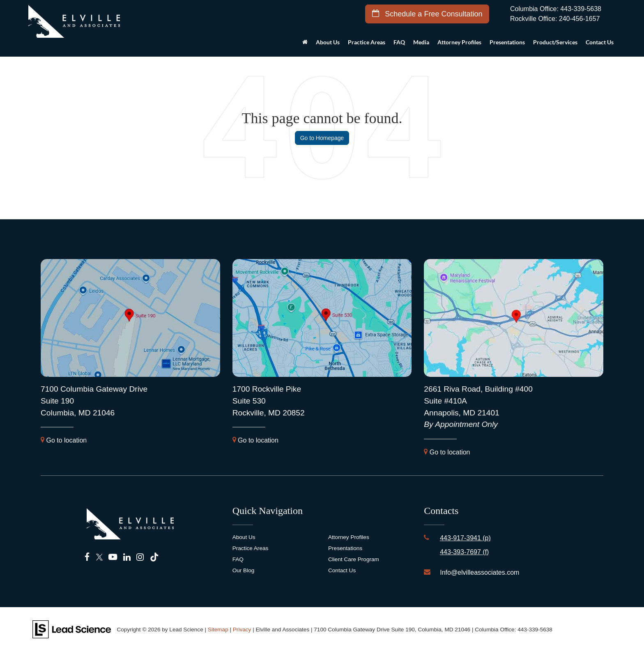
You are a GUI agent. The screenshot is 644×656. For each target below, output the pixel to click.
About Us (244, 537)
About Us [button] (328, 42)
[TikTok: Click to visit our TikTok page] (154, 557)
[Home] (305, 44)
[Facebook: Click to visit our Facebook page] (87, 557)
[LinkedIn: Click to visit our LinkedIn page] (127, 557)
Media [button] (421, 42)
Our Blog (244, 570)
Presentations (507, 42)
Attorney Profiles (459, 42)
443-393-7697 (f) (464, 552)
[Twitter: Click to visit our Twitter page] (99, 557)
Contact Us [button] (600, 42)
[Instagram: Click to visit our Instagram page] (140, 557)
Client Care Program (354, 559)
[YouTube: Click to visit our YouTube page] (113, 557)
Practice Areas (251, 548)
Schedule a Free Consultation (427, 14)
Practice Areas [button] (367, 42)
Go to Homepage (322, 138)
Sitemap (218, 630)
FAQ (399, 42)
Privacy (242, 630)
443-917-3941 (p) (465, 538)
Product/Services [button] (555, 42)
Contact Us (342, 570)
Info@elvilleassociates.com (480, 572)
